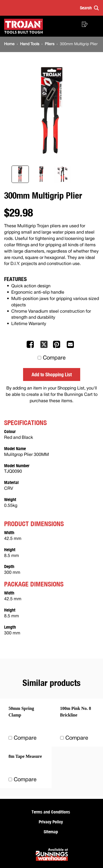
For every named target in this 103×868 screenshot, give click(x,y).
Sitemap (51, 832)
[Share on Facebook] (31, 347)
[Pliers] (50, 44)
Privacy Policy (51, 822)
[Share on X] (44, 347)
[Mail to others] (71, 347)
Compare (54, 358)
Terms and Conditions (51, 812)
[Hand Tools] (30, 44)
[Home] (9, 44)
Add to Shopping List (52, 374)
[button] (89, 8)
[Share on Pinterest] (57, 347)
